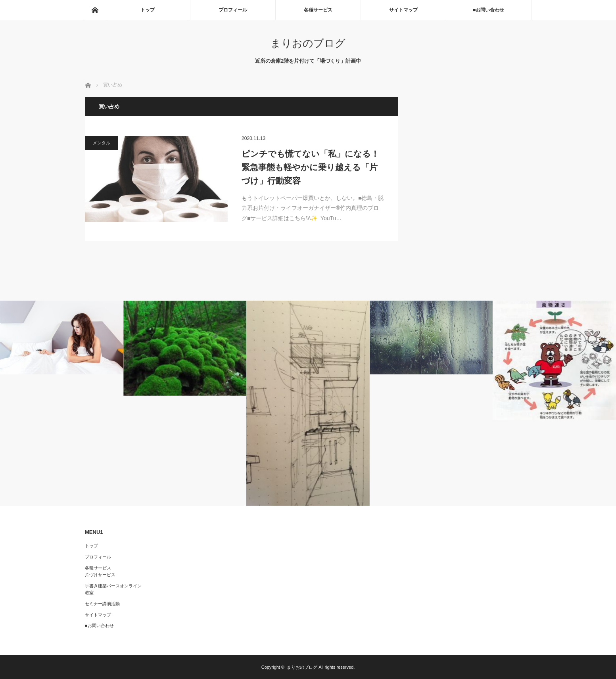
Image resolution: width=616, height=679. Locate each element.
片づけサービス (100, 575)
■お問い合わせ (488, 10)
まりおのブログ (308, 43)
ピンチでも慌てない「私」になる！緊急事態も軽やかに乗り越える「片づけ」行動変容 (310, 167)
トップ (148, 10)
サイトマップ (403, 10)
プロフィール (233, 10)
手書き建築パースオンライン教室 (113, 589)
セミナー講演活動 (102, 604)
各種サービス (318, 10)
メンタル (102, 143)
